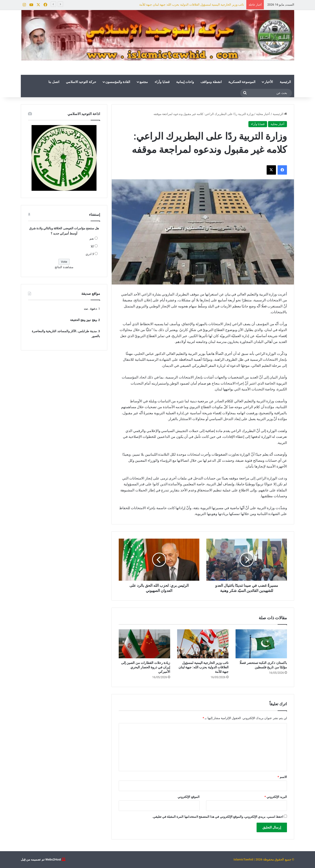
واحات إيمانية (185, 82)
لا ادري (90, 254)
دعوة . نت (90, 309)
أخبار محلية (263, 114)
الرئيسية (285, 82)
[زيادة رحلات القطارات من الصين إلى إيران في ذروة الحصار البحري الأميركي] (144, 644)
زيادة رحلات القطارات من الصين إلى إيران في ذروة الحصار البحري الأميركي (146, 667)
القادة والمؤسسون (118, 82)
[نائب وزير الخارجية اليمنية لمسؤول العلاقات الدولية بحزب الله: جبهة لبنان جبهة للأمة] (203, 644)
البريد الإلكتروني (276, 797)
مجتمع (144, 82)
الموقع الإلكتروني (188, 797)
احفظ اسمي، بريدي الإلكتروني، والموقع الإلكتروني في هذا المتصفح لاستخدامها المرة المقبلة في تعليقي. (218, 817)
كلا (92, 246)
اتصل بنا (54, 82)
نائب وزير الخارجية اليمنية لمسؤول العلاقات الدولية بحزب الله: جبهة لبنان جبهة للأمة (192, 5)
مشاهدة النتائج (64, 267)
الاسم (282, 777)
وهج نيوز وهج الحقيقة (83, 320)
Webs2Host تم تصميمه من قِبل (41, 859)
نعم (92, 239)
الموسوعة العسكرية (242, 82)
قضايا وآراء (162, 82)
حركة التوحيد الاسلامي (81, 82)
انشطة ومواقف (211, 82)
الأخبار (269, 82)
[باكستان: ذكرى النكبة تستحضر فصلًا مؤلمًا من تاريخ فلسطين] (261, 644)
